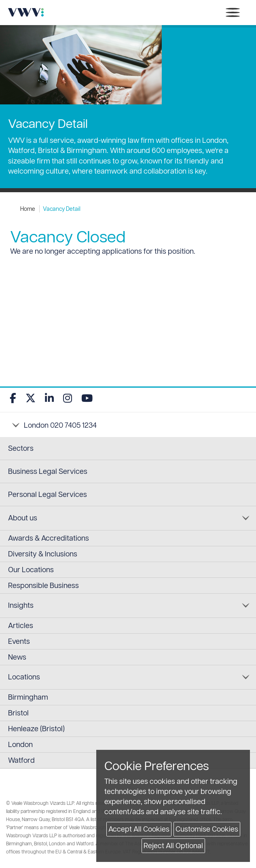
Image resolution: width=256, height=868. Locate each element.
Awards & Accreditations (49, 538)
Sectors (21, 448)
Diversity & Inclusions (43, 554)
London (20, 744)
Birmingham (28, 697)
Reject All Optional (173, 846)
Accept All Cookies (139, 829)
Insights (21, 605)
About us (23, 518)
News (17, 657)
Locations (24, 677)
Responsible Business (43, 585)
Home (28, 209)
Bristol (18, 713)
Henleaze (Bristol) (36, 729)
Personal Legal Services (48, 494)
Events (19, 641)
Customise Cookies (207, 829)
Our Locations (31, 570)
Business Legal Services (48, 471)
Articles (21, 625)
